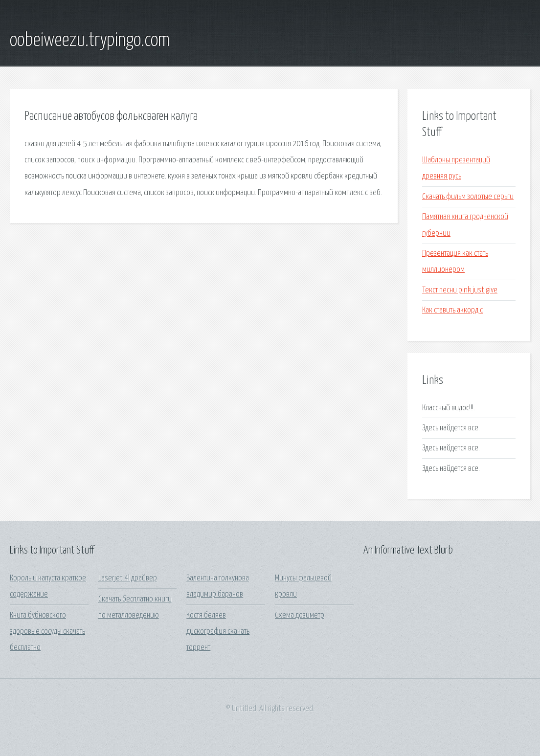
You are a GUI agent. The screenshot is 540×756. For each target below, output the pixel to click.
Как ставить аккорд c (452, 310)
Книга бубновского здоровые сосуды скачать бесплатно (47, 632)
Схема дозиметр (300, 615)
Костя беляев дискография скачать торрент (218, 632)
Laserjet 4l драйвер (128, 578)
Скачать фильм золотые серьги (468, 197)
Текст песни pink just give (460, 290)
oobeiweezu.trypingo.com (90, 41)
